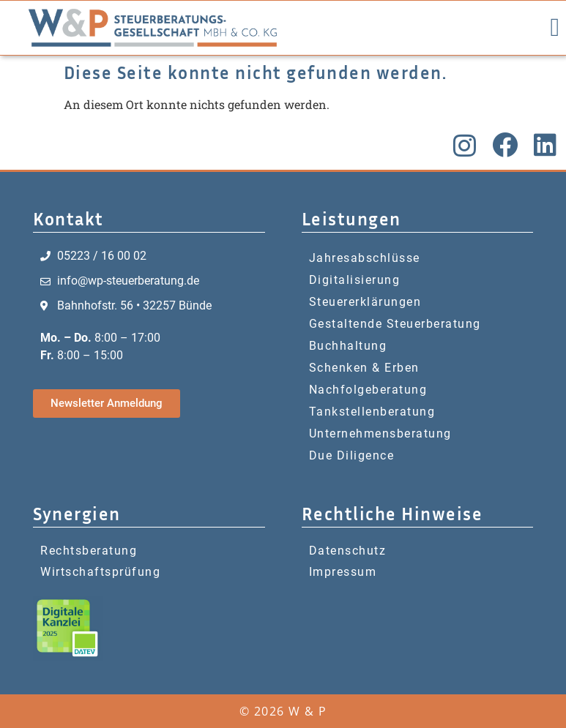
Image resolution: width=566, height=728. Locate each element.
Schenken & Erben (364, 368)
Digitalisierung (355, 280)
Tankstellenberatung (372, 412)
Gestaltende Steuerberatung (395, 324)
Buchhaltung (348, 346)
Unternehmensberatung (380, 434)
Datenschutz (348, 551)
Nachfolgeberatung (368, 390)
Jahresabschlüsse (365, 258)
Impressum (343, 572)
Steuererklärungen (365, 302)
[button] (555, 28)
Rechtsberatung (89, 551)
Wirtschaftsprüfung (100, 572)
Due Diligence (352, 455)
